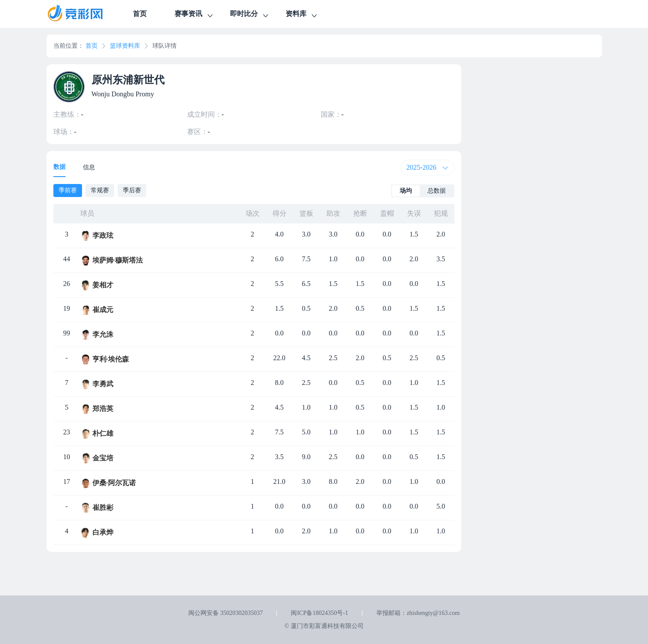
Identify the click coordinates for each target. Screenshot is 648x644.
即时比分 (250, 15)
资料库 (302, 15)
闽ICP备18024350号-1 (319, 613)
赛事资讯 (194, 15)
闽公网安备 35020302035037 (226, 613)
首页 (140, 14)
